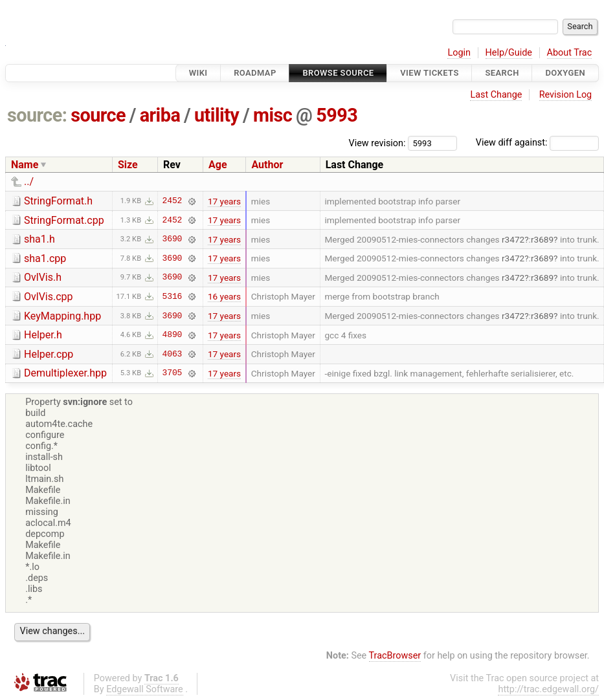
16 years (224, 296)
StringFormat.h (58, 201)
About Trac (570, 53)
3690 (173, 239)
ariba (160, 115)
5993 (337, 115)
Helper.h (43, 335)
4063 (173, 354)
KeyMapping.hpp (62, 316)
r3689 (542, 239)
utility (217, 115)
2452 (173, 201)
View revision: (377, 143)
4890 (173, 335)
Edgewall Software (145, 689)
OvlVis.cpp (49, 297)
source (98, 115)
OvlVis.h (43, 277)
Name (25, 165)
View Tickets (429, 73)
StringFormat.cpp (64, 220)
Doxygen (565, 73)
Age (218, 165)
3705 (173, 373)
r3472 (513, 239)
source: (37, 115)
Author (267, 165)
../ (29, 181)
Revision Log (566, 95)
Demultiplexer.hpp (65, 373)
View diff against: (537, 143)
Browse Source (338, 73)
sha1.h (39, 239)
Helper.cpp (49, 354)
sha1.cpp (45, 258)
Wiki (198, 73)
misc (273, 115)
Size (128, 165)
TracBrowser (395, 656)
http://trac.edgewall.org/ (548, 689)
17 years (224, 201)
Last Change (496, 95)
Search (502, 73)
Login (459, 53)
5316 (173, 296)
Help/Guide (509, 53)
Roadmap (255, 73)
